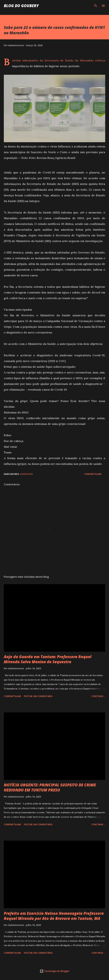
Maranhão (27, 474)
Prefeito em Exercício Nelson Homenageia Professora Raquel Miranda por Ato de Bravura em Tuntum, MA (54, 916)
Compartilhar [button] (93, 474)
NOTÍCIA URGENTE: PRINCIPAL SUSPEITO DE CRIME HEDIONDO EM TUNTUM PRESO (50, 787)
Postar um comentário (38, 696)
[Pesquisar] (96, 6)
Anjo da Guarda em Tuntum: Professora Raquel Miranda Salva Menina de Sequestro (48, 659)
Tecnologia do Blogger (54, 971)
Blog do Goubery (21, 6)
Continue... (98, 696)
